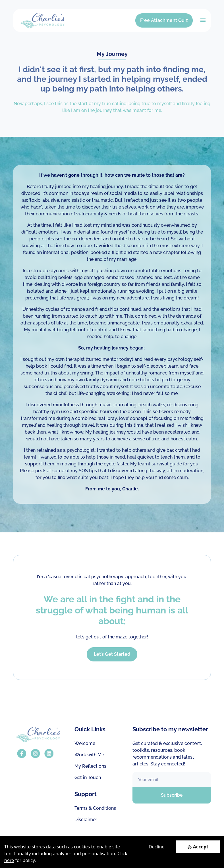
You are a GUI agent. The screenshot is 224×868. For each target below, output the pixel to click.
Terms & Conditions (95, 808)
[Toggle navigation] (203, 20)
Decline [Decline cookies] (157, 847)
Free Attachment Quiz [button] (164, 20)
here (9, 860)
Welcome (85, 743)
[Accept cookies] (198, 847)
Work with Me (89, 755)
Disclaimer (86, 820)
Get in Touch (88, 778)
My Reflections (90, 766)
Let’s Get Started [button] (112, 654)
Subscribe (172, 795)
